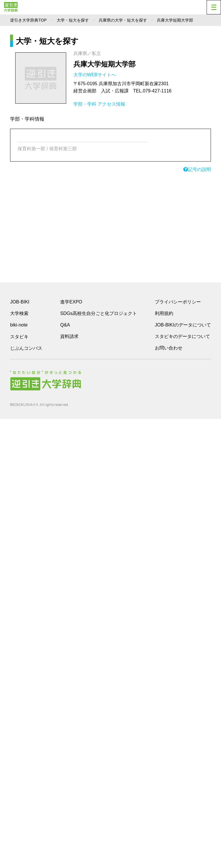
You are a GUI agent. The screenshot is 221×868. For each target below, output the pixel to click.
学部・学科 (85, 104)
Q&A (65, 325)
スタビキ (19, 337)
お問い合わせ (169, 348)
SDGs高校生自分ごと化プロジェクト (99, 313)
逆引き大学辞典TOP (28, 20)
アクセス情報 (111, 104)
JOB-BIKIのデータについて (183, 325)
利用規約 (164, 313)
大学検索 (19, 313)
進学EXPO (71, 302)
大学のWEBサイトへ (95, 75)
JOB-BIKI (20, 302)
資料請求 (69, 336)
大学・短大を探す (73, 20)
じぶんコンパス (26, 348)
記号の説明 (197, 169)
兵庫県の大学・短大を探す (123, 20)
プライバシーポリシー (178, 302)
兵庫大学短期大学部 (104, 64)
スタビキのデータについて (182, 336)
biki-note (19, 325)
